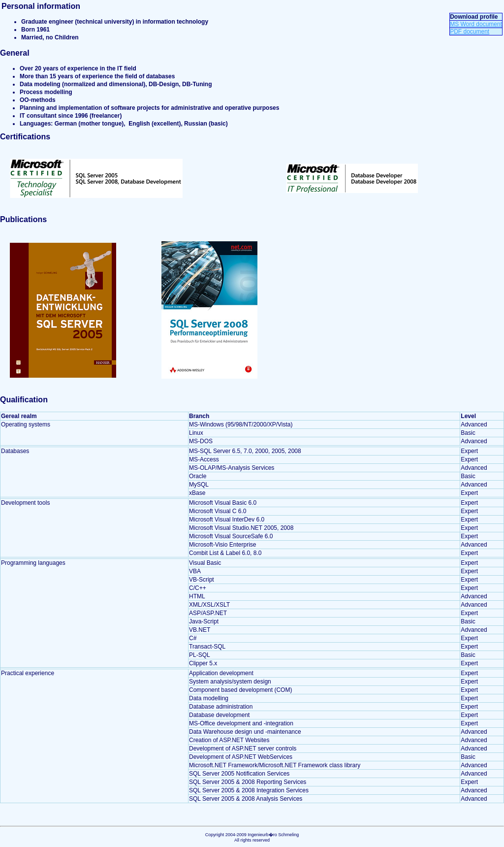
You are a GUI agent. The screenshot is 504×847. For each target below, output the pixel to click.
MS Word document (476, 24)
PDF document (470, 32)
